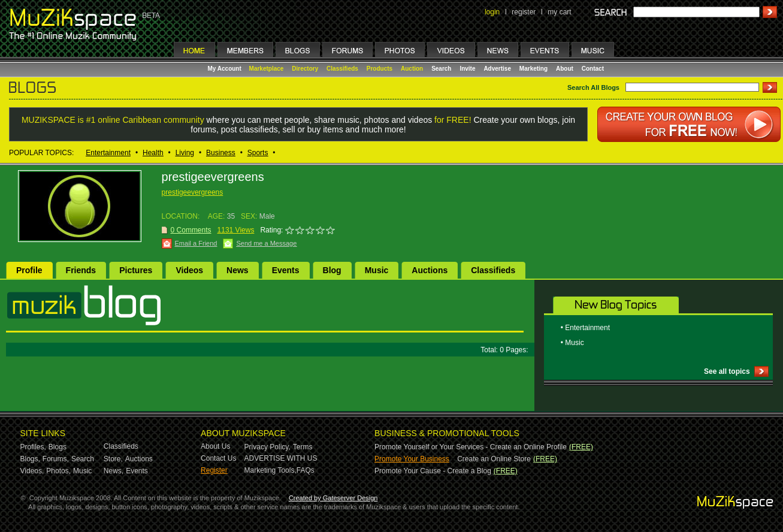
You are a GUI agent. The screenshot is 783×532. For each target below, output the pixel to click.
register (524, 12)
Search (441, 69)
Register (214, 470)
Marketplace (267, 69)
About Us (215, 446)
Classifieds (342, 69)
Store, (113, 459)
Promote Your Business (412, 459)
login (492, 12)
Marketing (533, 69)
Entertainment (108, 153)
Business (221, 153)
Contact (593, 69)
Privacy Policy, (267, 447)
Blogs (58, 447)
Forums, (56, 459)
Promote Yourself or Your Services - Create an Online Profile (471, 447)
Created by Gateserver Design (333, 498)
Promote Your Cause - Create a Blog (433, 471)
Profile (29, 270)
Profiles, (33, 447)
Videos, (32, 471)
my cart (559, 12)
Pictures (136, 270)
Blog (332, 270)
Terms (303, 447)
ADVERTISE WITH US (281, 458)
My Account (226, 69)
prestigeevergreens (193, 192)
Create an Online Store (494, 459)
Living (185, 153)
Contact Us (218, 458)
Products (380, 69)
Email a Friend (196, 243)
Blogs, (30, 459)
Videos (189, 270)
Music (377, 270)
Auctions (430, 270)
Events (286, 270)
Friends (81, 270)
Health (153, 153)
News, (114, 471)
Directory (305, 69)
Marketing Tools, (270, 470)
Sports (258, 153)
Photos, (58, 471)
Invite (467, 69)
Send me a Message (266, 243)
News (238, 270)
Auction (412, 69)
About (565, 69)
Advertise (497, 69)
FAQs (306, 470)
